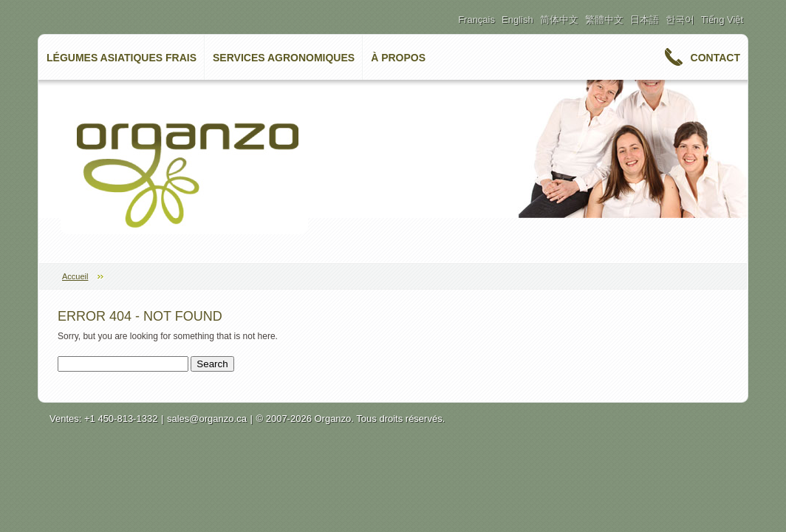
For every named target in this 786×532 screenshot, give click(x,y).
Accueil (75, 276)
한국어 (680, 20)
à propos (398, 58)
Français (476, 20)
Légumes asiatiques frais (122, 58)
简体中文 (559, 20)
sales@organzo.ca (207, 419)
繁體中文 (604, 20)
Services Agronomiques (284, 58)
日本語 (645, 20)
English (517, 20)
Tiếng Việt (722, 20)
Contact (715, 58)
